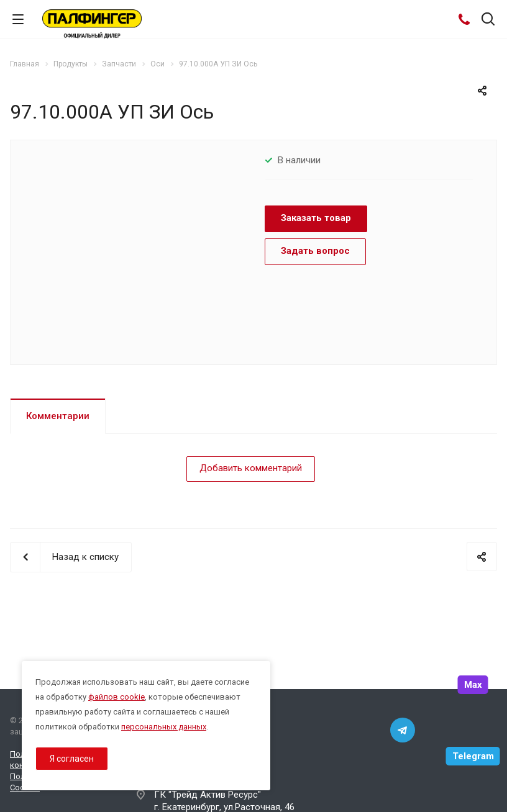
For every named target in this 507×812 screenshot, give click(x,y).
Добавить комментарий (251, 468)
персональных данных (164, 727)
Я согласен (72, 759)
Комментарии (58, 416)
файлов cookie (116, 697)
